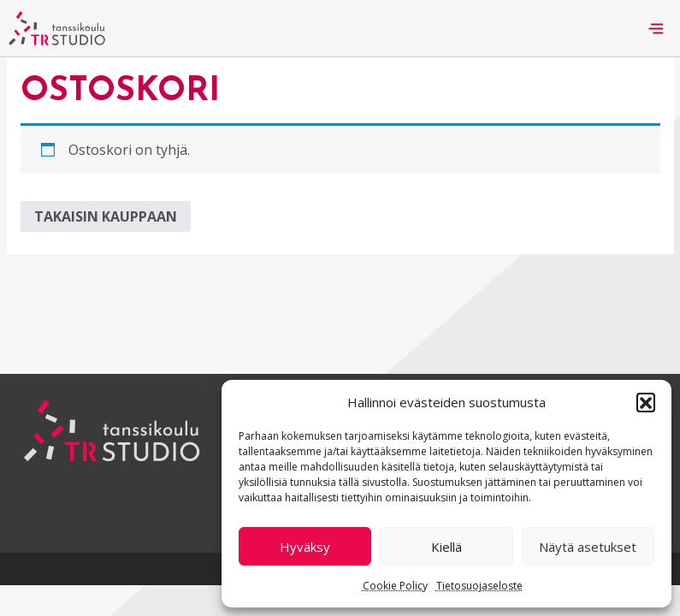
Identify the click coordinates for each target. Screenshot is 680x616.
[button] (646, 402)
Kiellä (446, 547)
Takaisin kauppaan (106, 216)
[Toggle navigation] (656, 28)
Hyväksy (305, 547)
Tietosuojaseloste (479, 586)
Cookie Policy (395, 586)
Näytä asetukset (588, 547)
